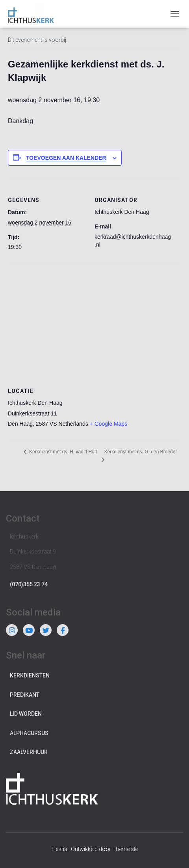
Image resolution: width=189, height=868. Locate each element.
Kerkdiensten (30, 675)
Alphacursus (29, 733)
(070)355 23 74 (29, 584)
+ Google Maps (108, 424)
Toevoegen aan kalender (66, 158)
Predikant (25, 695)
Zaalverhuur (29, 752)
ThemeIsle (125, 849)
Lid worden (26, 714)
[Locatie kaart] (94, 319)
